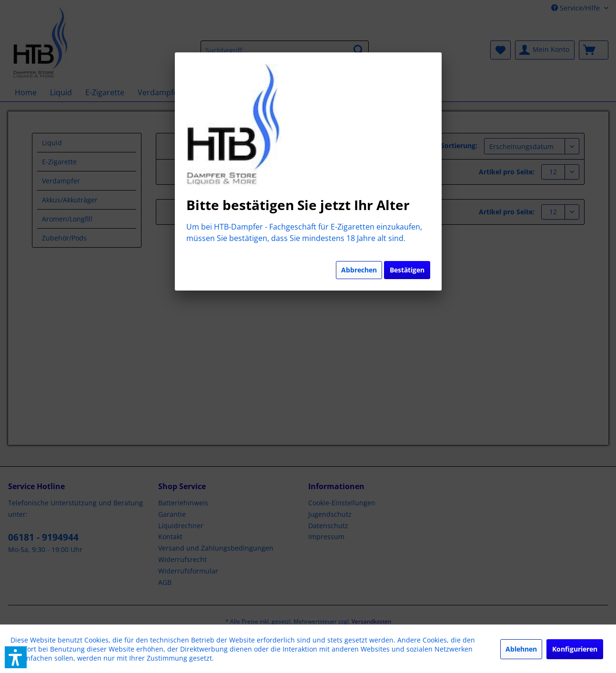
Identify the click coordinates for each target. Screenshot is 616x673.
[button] (16, 657)
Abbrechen (359, 270)
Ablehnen (521, 649)
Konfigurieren (575, 649)
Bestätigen (407, 270)
